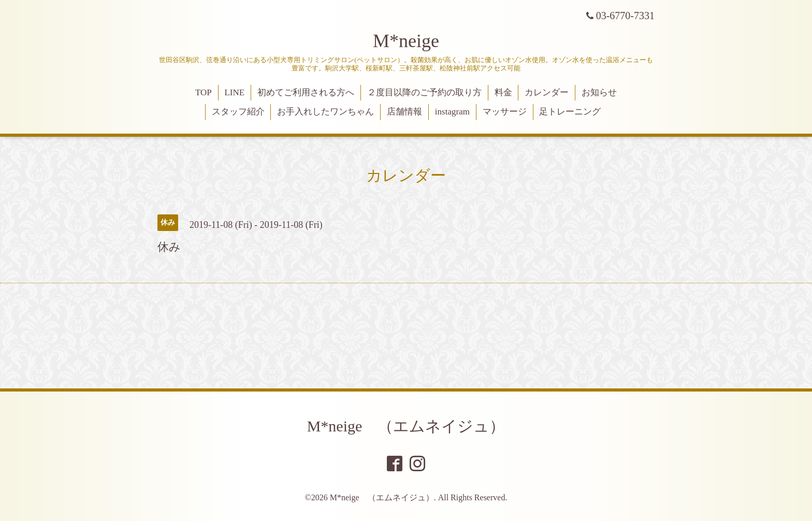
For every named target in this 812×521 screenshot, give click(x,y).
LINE (234, 92)
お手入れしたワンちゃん (325, 112)
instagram (452, 112)
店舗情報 (404, 112)
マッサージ (505, 112)
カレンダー (547, 92)
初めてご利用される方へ (306, 92)
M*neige (406, 41)
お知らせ (599, 92)
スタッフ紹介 (238, 112)
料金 (503, 92)
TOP (204, 92)
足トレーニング (570, 112)
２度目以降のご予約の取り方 (424, 92)
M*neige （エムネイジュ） (406, 426)
